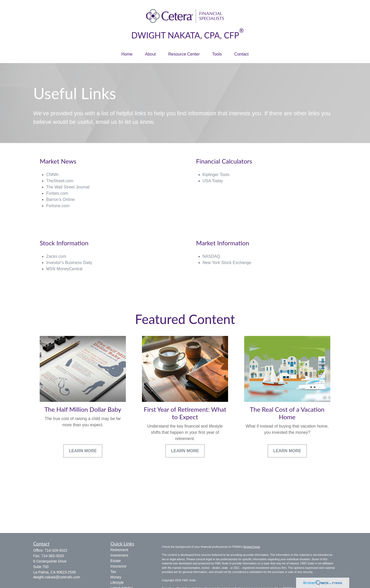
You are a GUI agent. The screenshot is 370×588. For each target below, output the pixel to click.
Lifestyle (117, 583)
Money (116, 577)
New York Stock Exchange (227, 263)
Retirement (119, 550)
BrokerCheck (252, 547)
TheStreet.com (60, 181)
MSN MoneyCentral (64, 269)
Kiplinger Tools (216, 175)
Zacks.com (56, 256)
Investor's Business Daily (69, 263)
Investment (119, 555)
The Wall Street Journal (68, 187)
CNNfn (52, 175)
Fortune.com (58, 206)
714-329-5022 (56, 550)
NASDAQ (211, 256)
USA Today (213, 181)
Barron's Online (60, 200)
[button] (127, 54)
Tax (113, 572)
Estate (116, 561)
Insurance (118, 566)
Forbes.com (57, 193)
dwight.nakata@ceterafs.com (57, 577)
